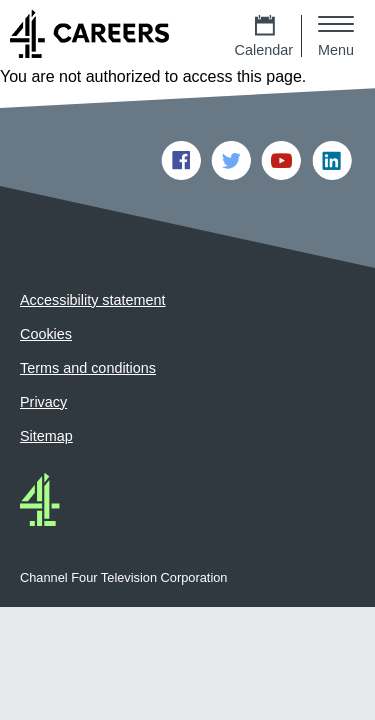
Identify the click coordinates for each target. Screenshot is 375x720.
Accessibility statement (93, 300)
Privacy (43, 402)
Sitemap (46, 436)
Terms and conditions (88, 368)
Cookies (46, 334)
